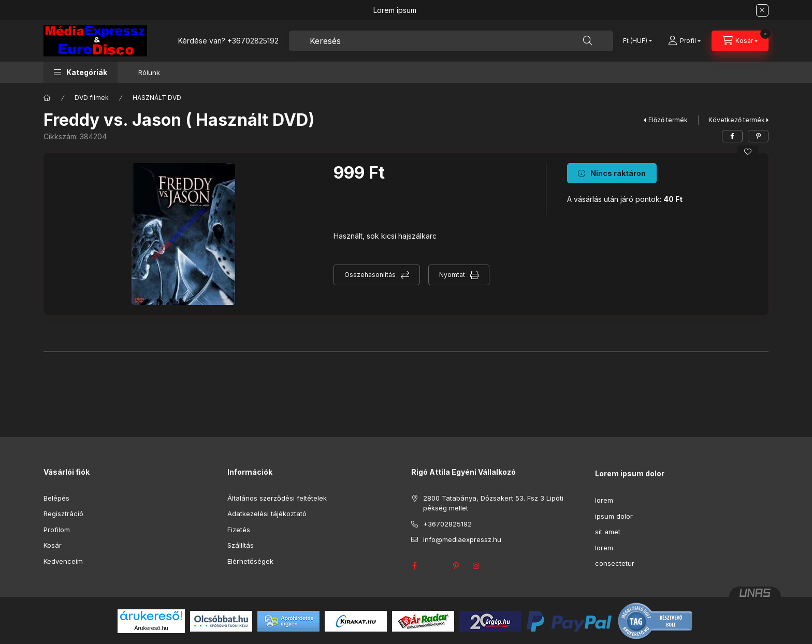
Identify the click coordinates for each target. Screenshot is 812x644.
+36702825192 (253, 41)
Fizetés (239, 530)
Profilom (57, 530)
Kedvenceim (63, 561)
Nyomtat (452, 275)
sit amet (608, 532)
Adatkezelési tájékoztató (267, 514)
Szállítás (241, 545)
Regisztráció (63, 514)
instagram (476, 566)
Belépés (56, 498)
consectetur (615, 563)
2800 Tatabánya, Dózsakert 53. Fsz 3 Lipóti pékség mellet (493, 503)
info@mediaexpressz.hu (462, 539)
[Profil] (684, 41)
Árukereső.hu (151, 628)
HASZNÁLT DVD (157, 98)
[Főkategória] (47, 98)
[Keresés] (588, 41)
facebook (414, 566)
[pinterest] (758, 136)
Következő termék (737, 120)
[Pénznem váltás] (635, 41)
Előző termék (668, 120)
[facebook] (732, 136)
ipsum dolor (614, 516)
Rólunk (149, 72)
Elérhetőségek (250, 561)
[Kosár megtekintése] (740, 41)
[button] (81, 72)
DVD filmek (92, 98)
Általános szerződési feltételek (277, 498)
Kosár (53, 545)
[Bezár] (762, 10)
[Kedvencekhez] (748, 152)
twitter (435, 566)
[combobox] (451, 41)
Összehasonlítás (370, 275)
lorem (604, 500)
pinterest (456, 566)
